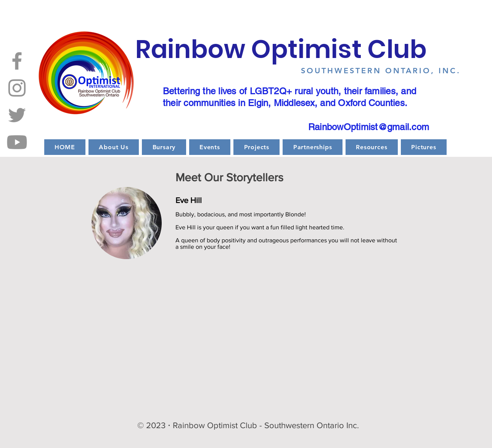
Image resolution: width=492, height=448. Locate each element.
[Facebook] (17, 61)
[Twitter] (17, 115)
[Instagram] (17, 88)
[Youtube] (17, 142)
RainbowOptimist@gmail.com (369, 127)
